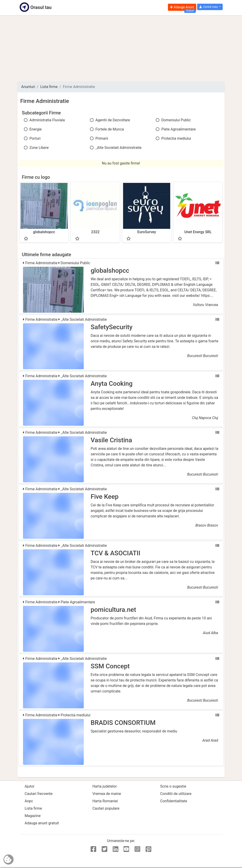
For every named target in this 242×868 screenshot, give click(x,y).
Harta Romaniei (105, 801)
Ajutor (30, 786)
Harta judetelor (105, 786)
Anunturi (28, 87)
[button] (210, 7)
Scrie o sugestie (173, 786)
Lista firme (49, 87)
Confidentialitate (174, 801)
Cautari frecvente (39, 794)
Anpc (29, 801)
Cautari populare (106, 808)
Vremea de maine (107, 794)
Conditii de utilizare (176, 794)
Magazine (33, 816)
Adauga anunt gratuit (42, 823)
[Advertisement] (121, 48)
